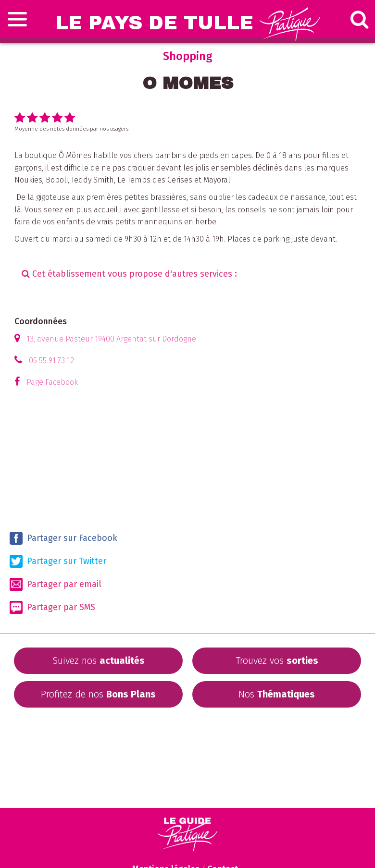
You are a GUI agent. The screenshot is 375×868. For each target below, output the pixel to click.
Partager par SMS (52, 607)
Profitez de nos (98, 694)
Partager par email (56, 584)
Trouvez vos (277, 660)
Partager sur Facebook (63, 538)
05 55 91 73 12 (51, 361)
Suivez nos (99, 660)
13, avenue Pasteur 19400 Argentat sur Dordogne (111, 339)
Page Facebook (52, 382)
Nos (277, 694)
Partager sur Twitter (58, 561)
